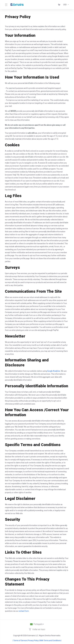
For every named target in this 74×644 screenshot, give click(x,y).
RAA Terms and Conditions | (51, 641)
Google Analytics (54, 371)
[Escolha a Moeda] (66, 5)
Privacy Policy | (34, 641)
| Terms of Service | (20, 641)
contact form (24, 611)
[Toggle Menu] (6, 5)
